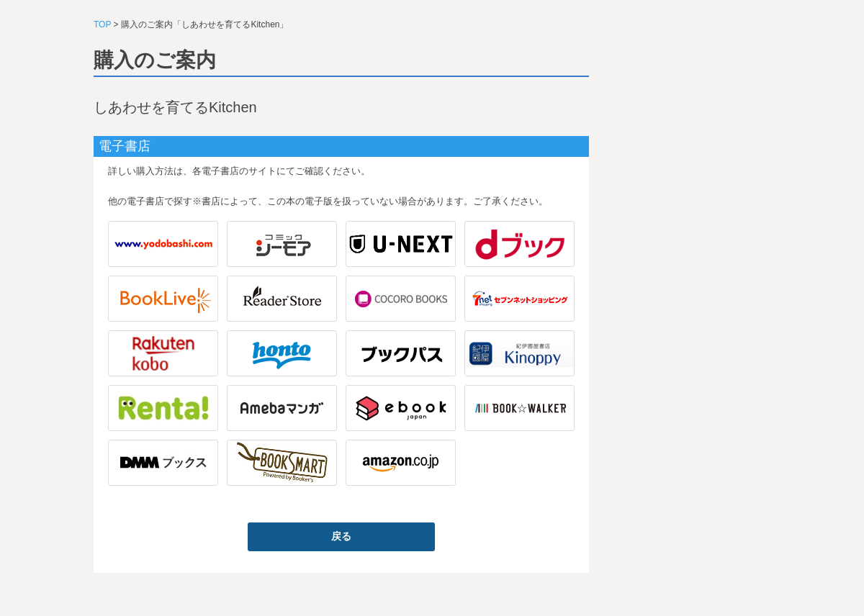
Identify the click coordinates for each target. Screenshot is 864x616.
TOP (102, 24)
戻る (341, 536)
